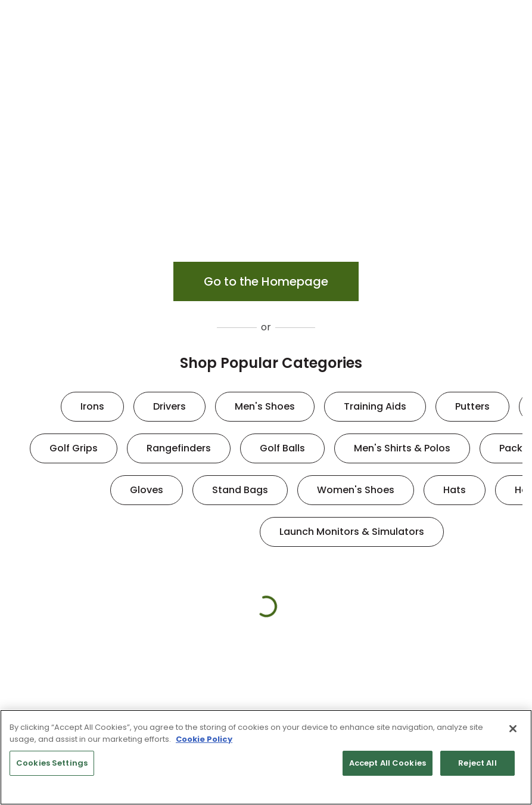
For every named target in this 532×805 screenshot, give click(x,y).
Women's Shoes (356, 490)
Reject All (477, 763)
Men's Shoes (265, 406)
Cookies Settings (52, 763)
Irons (92, 406)
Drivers (169, 406)
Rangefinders (179, 448)
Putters (472, 406)
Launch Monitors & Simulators (352, 532)
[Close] (513, 729)
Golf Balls (282, 448)
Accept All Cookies (388, 763)
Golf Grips (74, 448)
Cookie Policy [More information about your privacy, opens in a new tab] (204, 739)
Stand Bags (240, 490)
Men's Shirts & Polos (402, 448)
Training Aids (375, 406)
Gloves (147, 490)
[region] (266, 757)
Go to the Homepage (266, 281)
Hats (455, 490)
